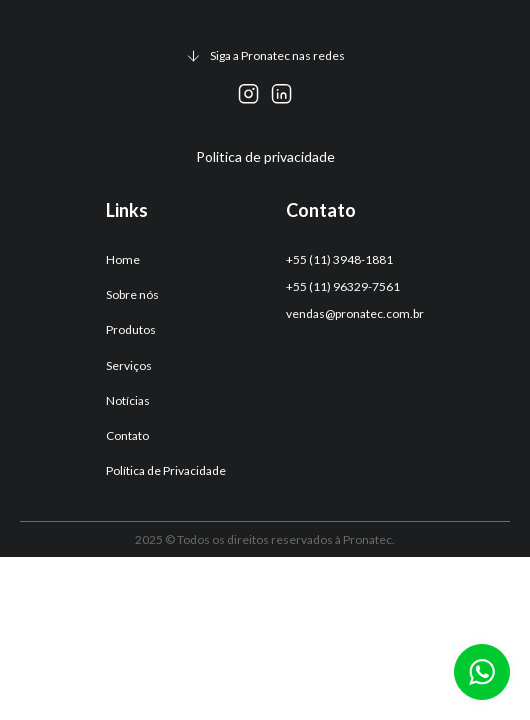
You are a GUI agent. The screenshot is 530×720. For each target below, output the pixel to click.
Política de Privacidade (166, 470)
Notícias (128, 400)
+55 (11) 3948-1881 (339, 259)
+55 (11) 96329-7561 (343, 286)
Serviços (129, 365)
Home (123, 259)
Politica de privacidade (265, 156)
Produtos (131, 329)
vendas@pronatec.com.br (355, 313)
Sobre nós (132, 294)
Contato (127, 435)
